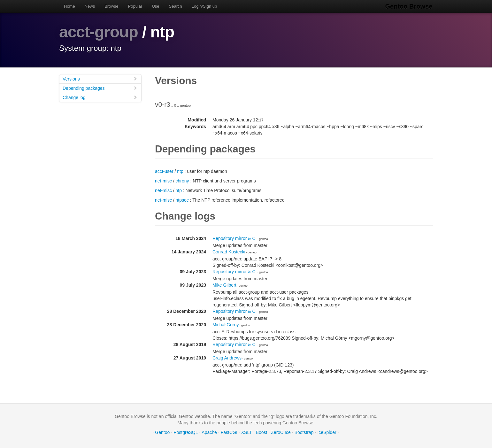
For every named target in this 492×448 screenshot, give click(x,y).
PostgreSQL (186, 432)
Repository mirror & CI (234, 238)
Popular (135, 6)
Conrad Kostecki (229, 251)
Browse (111, 6)
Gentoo (162, 432)
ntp (180, 171)
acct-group (99, 32)
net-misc (163, 181)
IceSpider (327, 432)
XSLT (247, 432)
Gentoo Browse (409, 6)
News (90, 6)
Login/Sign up (204, 6)
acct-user (164, 171)
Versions (100, 78)
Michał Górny (226, 324)
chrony (182, 181)
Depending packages (100, 88)
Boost (262, 432)
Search (176, 6)
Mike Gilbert (224, 285)
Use (155, 6)
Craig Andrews (227, 358)
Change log (100, 97)
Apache (209, 432)
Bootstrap (304, 432)
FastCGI (229, 432)
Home (69, 6)
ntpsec (182, 200)
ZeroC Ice (281, 432)
